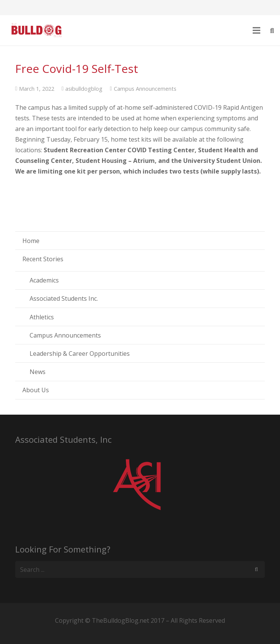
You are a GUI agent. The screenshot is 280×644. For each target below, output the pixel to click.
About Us (36, 390)
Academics (44, 280)
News (38, 372)
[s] (140, 569)
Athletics (42, 317)
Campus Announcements (145, 89)
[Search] (256, 569)
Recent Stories (43, 259)
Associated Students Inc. (64, 298)
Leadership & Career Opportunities (80, 354)
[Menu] (257, 30)
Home (31, 241)
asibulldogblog (84, 89)
